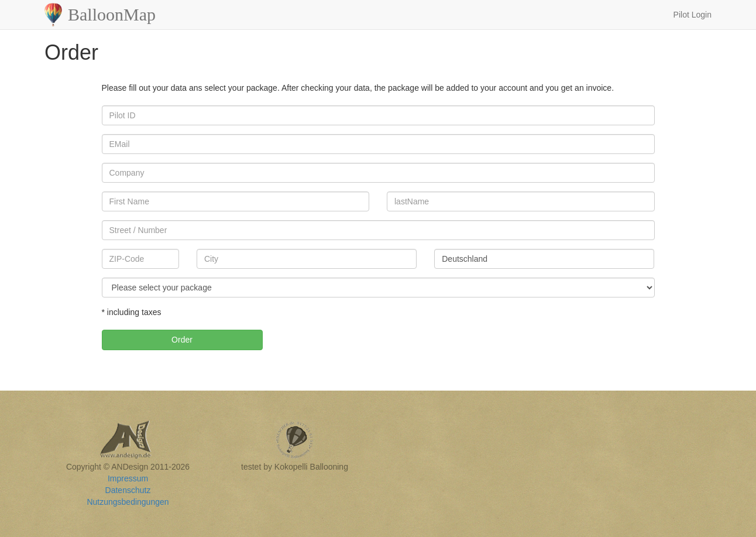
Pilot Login (693, 15)
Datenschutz (128, 490)
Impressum (128, 478)
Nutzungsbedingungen (128, 502)
